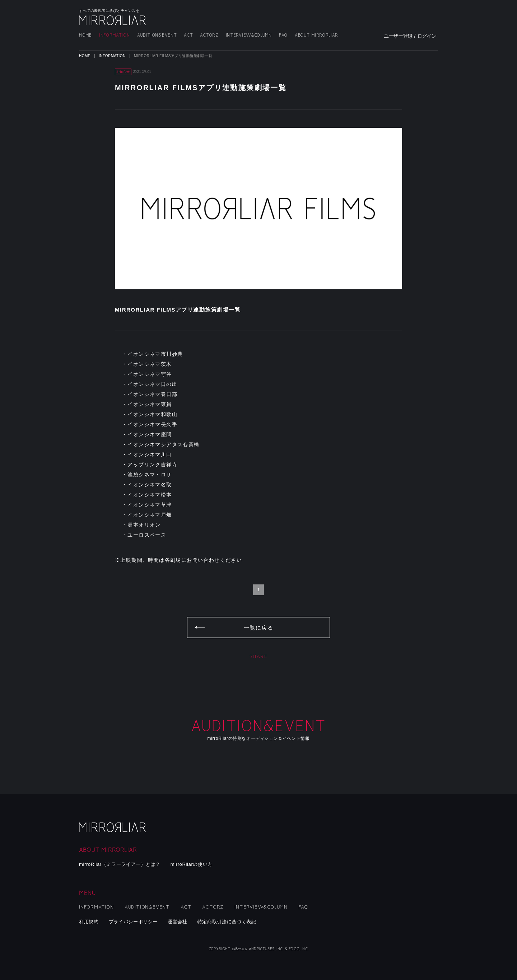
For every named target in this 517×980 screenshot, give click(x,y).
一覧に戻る (259, 628)
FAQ (283, 35)
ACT (188, 35)
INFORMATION (115, 35)
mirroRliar (113, 827)
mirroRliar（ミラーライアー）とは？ (120, 864)
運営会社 (178, 922)
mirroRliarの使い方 (192, 864)
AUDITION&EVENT (157, 35)
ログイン (427, 36)
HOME (85, 35)
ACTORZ (209, 35)
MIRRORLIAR (113, 20)
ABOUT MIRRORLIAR (316, 35)
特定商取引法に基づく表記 (227, 922)
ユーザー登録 (398, 36)
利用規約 (89, 922)
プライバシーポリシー (133, 922)
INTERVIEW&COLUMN (249, 35)
